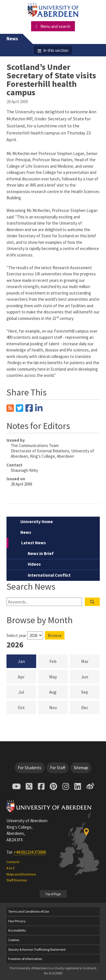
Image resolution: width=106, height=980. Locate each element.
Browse (55, 635)
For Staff (58, 768)
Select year (16, 635)
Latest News (33, 543)
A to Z (10, 868)
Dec (90, 707)
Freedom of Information (25, 959)
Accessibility (17, 930)
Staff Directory (17, 880)
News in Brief (41, 553)
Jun (90, 676)
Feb (59, 661)
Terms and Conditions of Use (29, 911)
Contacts (13, 862)
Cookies (14, 940)
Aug (59, 692)
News (12, 39)
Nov (59, 707)
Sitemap (81, 768)
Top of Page (53, 894)
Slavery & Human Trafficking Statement (37, 949)
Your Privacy (17, 921)
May (59, 676)
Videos (34, 564)
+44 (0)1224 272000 (30, 852)
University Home (37, 522)
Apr (27, 676)
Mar (90, 661)
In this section (56, 50)
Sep (90, 692)
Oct (27, 707)
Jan (21, 661)
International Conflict (49, 575)
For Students (30, 768)
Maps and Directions (21, 874)
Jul (27, 692)
